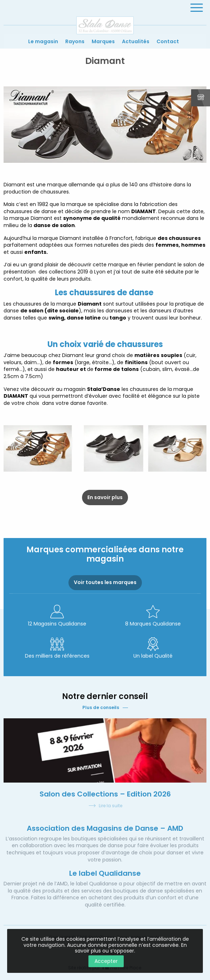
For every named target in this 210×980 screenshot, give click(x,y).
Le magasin (43, 41)
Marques (103, 41)
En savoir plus (105, 497)
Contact (168, 41)
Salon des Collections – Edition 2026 (105, 794)
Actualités (136, 41)
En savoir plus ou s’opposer (131, 948)
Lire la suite (105, 806)
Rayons (75, 41)
